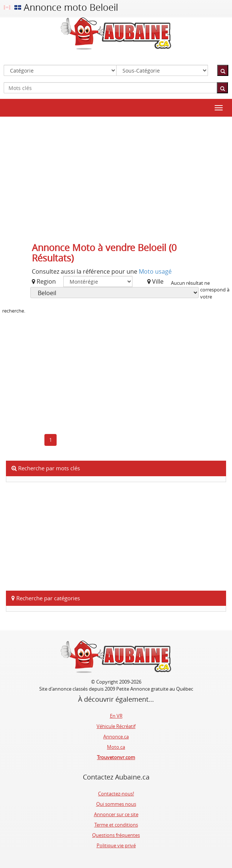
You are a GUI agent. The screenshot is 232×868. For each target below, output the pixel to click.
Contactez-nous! (116, 794)
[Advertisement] (116, 176)
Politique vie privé (116, 845)
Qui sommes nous (116, 804)
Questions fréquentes (116, 835)
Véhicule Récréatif (116, 726)
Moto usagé (155, 271)
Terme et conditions (116, 825)
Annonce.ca (116, 737)
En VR (116, 716)
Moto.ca (116, 747)
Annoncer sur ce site (116, 814)
